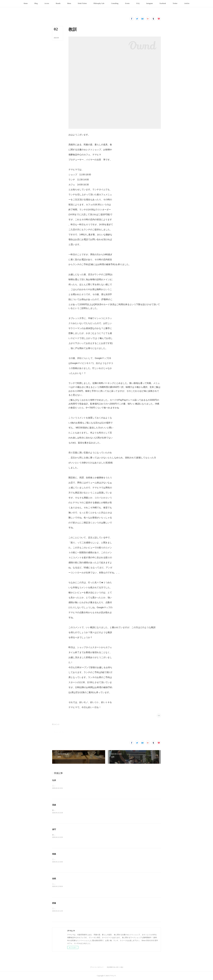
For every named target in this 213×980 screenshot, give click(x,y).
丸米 (54, 780)
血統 (54, 878)
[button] (26, 4)
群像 (54, 903)
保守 (54, 829)
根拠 (54, 854)
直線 (54, 805)
